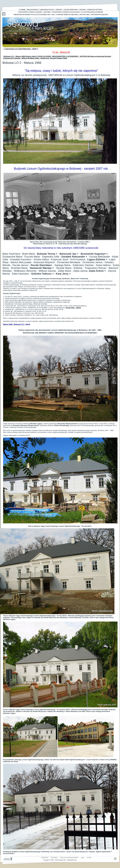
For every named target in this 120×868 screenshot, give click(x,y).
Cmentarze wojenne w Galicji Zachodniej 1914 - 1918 (34, 15)
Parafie (82, 10)
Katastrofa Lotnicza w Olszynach (66, 12)
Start (89, 858)
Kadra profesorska (97, 56)
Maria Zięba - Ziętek (38, 58)
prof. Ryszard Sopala (54, 58)
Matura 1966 (84, 15)
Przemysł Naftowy (95, 10)
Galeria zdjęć (31, 56)
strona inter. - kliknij (73, 308)
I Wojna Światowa (71, 10)
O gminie (22, 10)
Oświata (59, 10)
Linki (83, 858)
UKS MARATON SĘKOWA (99, 15)
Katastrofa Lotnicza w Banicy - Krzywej (34, 12)
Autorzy (54, 858)
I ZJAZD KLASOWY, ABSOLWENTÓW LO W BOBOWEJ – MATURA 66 (63, 56)
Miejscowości (32, 10)
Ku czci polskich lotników (92, 12)
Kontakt (45, 858)
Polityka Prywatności (69, 858)
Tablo (65, 58)
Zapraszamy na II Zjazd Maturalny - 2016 (20, 49)
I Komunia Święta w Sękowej (67, 15)
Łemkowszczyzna (47, 10)
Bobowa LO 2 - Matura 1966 (14, 56)
